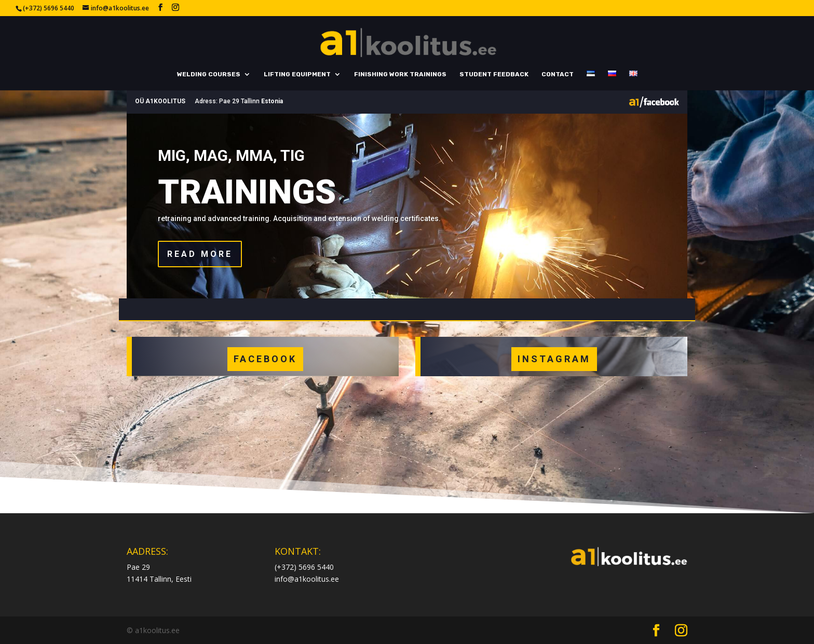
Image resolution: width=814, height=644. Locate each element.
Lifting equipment (297, 74)
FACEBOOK (265, 359)
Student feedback (494, 74)
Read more (200, 254)
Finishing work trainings (400, 74)
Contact (558, 74)
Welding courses (209, 74)
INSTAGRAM (554, 359)
